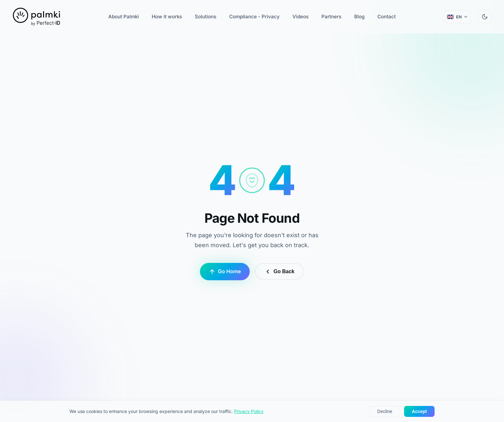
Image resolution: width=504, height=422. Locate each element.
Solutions (206, 17)
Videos (301, 17)
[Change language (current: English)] (457, 17)
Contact (387, 17)
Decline (385, 411)
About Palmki (124, 17)
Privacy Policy (249, 411)
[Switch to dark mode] (485, 17)
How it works (167, 17)
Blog (359, 17)
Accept (419, 411)
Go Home (225, 271)
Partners (331, 17)
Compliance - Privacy (254, 17)
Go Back (279, 272)
